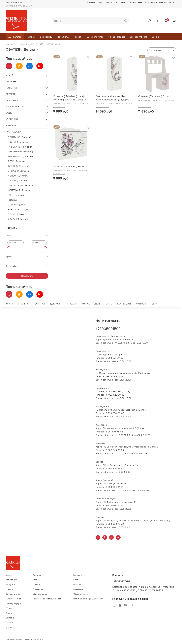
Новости (109, 2)
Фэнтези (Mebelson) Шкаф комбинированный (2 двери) (112, 98)
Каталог (15, 37)
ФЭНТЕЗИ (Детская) (19, 166)
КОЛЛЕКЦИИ (12, 119)
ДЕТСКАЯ (11, 94)
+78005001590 (108, 329)
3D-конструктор (95, 37)
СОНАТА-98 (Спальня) (20, 137)
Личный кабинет (116, 37)
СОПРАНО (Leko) (17, 205)
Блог (100, 2)
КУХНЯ (9, 75)
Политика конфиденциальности (159, 2)
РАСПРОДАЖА (26, 44)
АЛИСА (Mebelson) (18, 219)
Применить (27, 276)
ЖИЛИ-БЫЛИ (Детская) (20, 156)
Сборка (155, 37)
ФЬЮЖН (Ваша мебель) (20, 152)
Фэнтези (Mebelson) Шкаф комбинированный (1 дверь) (69, 98)
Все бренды (46, 37)
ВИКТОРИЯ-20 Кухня (19, 209)
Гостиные (13, 200)
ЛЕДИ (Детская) (16, 161)
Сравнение (120, 2)
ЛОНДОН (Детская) (18, 176)
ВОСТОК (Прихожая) (19, 142)
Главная (32, 37)
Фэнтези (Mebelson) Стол (153, 96)
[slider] (9, 248)
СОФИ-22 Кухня (16, 214)
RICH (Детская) (16, 195)
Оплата (9, 613)
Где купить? (63, 37)
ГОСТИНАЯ (11, 88)
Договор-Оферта (138, 37)
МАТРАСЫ (11, 125)
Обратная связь (135, 2)
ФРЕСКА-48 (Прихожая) (21, 147)
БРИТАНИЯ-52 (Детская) (21, 185)
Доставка (10, 618)
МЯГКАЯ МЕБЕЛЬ (15, 107)
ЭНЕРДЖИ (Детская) (19, 171)
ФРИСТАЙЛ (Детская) (19, 190)
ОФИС (9, 113)
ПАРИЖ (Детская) (17, 180)
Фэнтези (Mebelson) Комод (69, 166)
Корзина (10, 627)
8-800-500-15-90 (14, 2)
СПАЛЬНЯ (11, 81)
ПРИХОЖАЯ (12, 100)
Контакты (91, 2)
